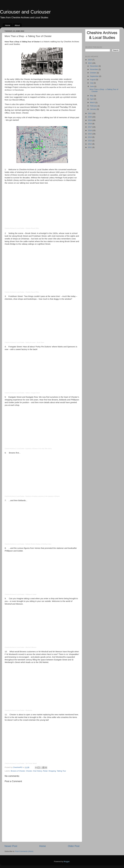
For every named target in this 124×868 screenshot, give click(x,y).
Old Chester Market (31, 763)
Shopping (52, 771)
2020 (90, 117)
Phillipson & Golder (31, 594)
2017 (90, 127)
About (17, 25)
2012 (90, 144)
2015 (90, 134)
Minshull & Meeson (31, 647)
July (92, 83)
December (94, 66)
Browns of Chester (18, 771)
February (94, 106)
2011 (90, 147)
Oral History (37, 771)
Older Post (74, 846)
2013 (90, 141)
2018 (90, 124)
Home (8, 25)
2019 (90, 120)
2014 (90, 137)
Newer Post (11, 846)
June (92, 86)
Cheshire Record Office (32, 228)
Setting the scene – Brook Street (35, 342)
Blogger (67, 861)
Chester (29, 771)
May (92, 96)
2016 (90, 130)
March (93, 102)
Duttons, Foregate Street (33, 393)
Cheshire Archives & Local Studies (15, 228)
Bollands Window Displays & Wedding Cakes (38, 544)
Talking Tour (61, 771)
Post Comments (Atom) (24, 851)
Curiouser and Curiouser (25, 12)
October (93, 73)
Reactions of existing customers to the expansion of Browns (43, 496)
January (93, 109)
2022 (90, 63)
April (92, 99)
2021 (90, 113)
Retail (45, 771)
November (94, 69)
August (93, 80)
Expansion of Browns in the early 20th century (39, 449)
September (95, 76)
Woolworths (29, 710)
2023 (90, 60)
